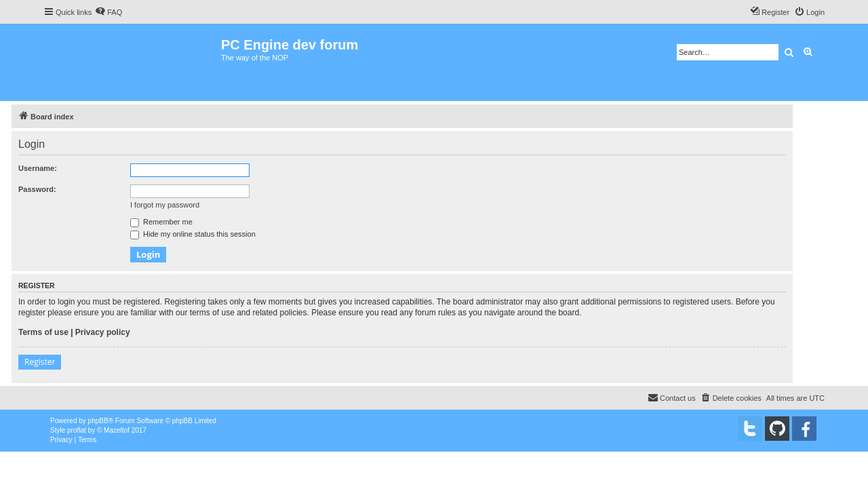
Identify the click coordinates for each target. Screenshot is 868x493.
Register (40, 362)
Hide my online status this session (193, 234)
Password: (37, 189)
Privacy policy (103, 332)
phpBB (98, 421)
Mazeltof (117, 430)
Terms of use (43, 332)
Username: (38, 168)
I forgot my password (165, 205)
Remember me (161, 222)
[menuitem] (108, 12)
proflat (77, 430)
